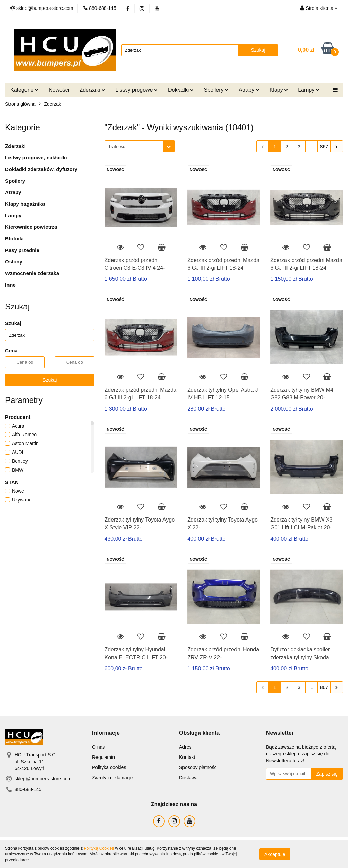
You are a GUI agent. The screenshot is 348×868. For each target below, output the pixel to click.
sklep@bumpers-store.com (43, 779)
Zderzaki (92, 90)
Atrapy (249, 90)
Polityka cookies (109, 767)
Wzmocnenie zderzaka (32, 273)
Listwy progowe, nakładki (36, 158)
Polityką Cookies (99, 848)
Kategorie (24, 90)
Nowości (59, 90)
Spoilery (216, 90)
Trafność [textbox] (117, 146)
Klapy (279, 90)
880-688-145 (28, 789)
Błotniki (14, 239)
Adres (185, 747)
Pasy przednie (22, 250)
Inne (10, 285)
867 (324, 147)
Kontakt (187, 757)
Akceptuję (275, 854)
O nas (98, 747)
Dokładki (181, 90)
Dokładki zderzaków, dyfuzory (41, 169)
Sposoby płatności (198, 767)
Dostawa (188, 778)
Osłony (14, 262)
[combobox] (140, 146)
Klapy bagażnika (25, 204)
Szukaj (50, 380)
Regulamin (103, 757)
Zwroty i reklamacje (113, 778)
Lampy (309, 90)
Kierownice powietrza (31, 227)
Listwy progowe (136, 90)
